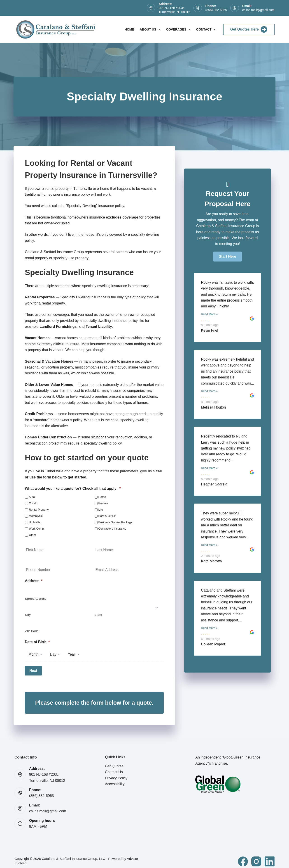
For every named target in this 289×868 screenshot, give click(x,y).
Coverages (179, 29)
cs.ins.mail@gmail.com (258, 10)
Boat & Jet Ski (107, 516)
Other (33, 535)
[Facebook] (243, 857)
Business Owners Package (115, 522)
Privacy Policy (116, 774)
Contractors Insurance (112, 529)
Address (34, 581)
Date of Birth (37, 642)
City (28, 615)
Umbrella (35, 522)
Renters (103, 503)
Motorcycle (36, 516)
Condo (33, 503)
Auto (32, 497)
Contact (207, 29)
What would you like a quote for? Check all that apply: (73, 489)
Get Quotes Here (249, 29)
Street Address (36, 599)
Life (101, 510)
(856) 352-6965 (216, 10)
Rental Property (39, 510)
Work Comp (36, 529)
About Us (151, 29)
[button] (227, 257)
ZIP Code (32, 631)
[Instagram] (256, 857)
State (98, 615)
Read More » (209, 314)
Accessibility (115, 780)
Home (129, 29)
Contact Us (114, 768)
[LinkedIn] (270, 857)
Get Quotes (114, 762)
